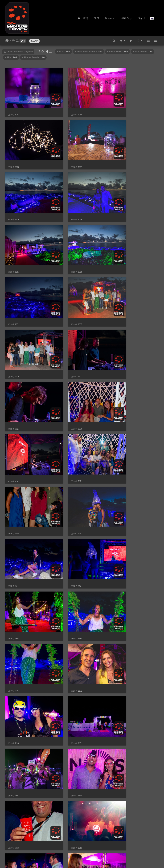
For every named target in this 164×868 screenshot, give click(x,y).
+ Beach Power (118, 51)
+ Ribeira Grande (33, 57)
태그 (97, 18)
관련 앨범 (127, 18)
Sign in (142, 18)
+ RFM (11, 57)
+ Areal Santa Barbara (89, 51)
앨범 (85, 18)
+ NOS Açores (143, 51)
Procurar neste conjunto (18, 51)
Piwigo (89, 861)
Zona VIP (34, 41)
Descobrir (110, 18)
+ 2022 (63, 51)
